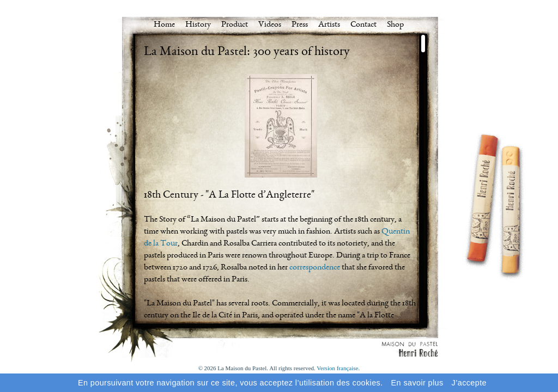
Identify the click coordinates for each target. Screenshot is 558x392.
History (198, 25)
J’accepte (469, 383)
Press (300, 25)
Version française (337, 368)
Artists (329, 25)
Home (164, 25)
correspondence (315, 268)
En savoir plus (417, 383)
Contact (363, 25)
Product (235, 25)
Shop (395, 25)
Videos (270, 25)
